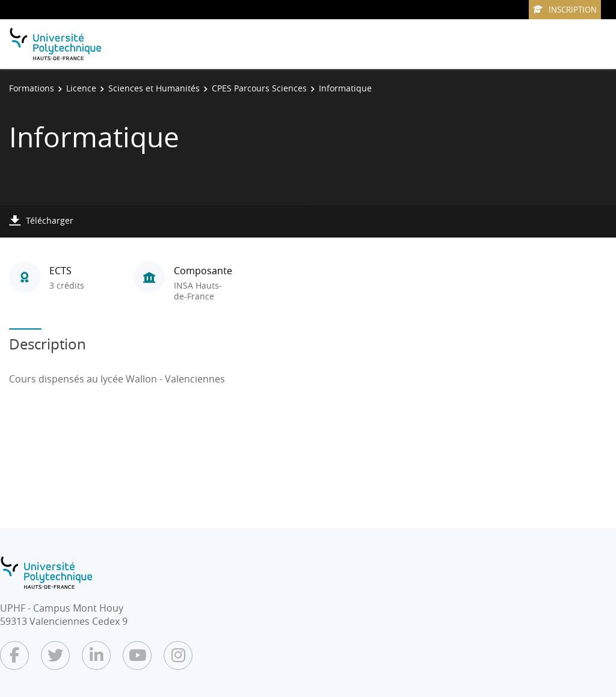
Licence (81, 88)
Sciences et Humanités (154, 88)
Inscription (565, 10)
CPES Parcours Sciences (259, 88)
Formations (32, 88)
